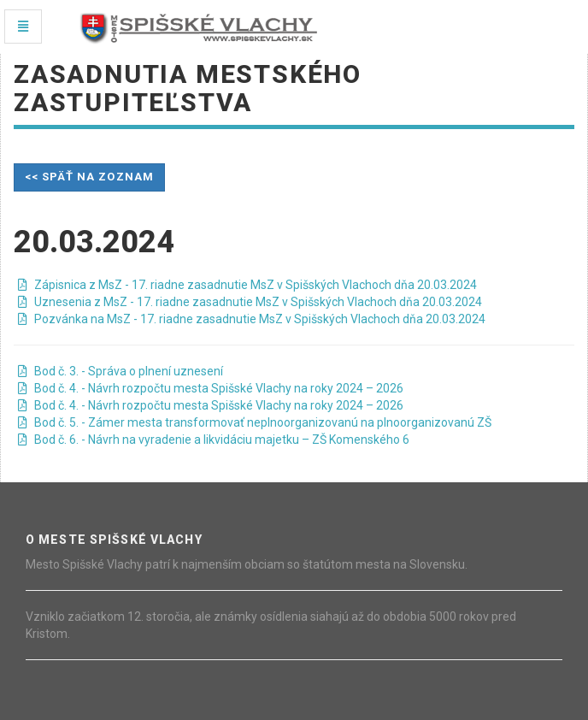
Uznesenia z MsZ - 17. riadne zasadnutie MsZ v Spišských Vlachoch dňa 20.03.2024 (250, 302)
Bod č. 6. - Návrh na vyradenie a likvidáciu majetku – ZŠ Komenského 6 (214, 440)
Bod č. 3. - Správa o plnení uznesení (121, 371)
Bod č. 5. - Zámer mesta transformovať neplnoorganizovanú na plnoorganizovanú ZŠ (255, 422)
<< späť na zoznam (89, 177)
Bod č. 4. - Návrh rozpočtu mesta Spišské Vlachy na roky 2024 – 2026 (211, 388)
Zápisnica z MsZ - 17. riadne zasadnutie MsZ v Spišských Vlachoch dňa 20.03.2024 (247, 285)
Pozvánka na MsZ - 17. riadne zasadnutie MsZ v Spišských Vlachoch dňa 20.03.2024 (252, 319)
